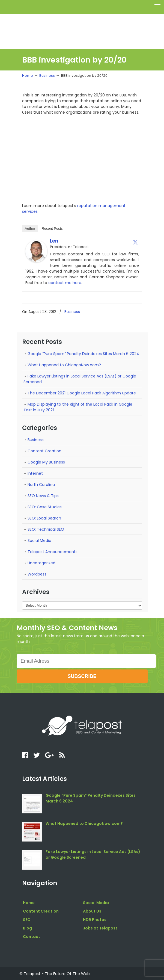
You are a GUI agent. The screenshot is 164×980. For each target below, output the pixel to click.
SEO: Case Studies (45, 507)
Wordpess (37, 574)
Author (30, 228)
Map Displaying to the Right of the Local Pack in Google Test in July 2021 (78, 407)
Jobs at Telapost (100, 928)
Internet (35, 473)
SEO (27, 920)
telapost (82, 29)
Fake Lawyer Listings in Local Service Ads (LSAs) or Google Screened (80, 379)
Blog (27, 928)
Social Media (39, 541)
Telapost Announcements (53, 552)
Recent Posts (52, 228)
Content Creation (44, 451)
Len (54, 241)
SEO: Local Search (44, 518)
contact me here (65, 283)
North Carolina (41, 485)
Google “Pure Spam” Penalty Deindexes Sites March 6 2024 (83, 354)
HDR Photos (95, 920)
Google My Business (46, 462)
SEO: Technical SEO (46, 529)
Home (28, 76)
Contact (32, 937)
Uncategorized (41, 563)
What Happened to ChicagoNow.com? (64, 365)
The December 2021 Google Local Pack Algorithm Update (82, 393)
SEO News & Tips (43, 496)
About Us (92, 911)
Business (47, 76)
